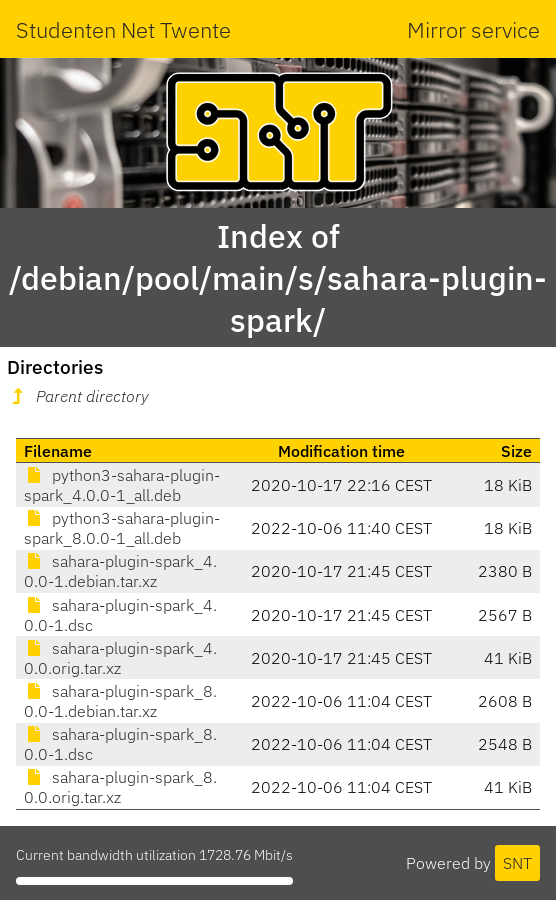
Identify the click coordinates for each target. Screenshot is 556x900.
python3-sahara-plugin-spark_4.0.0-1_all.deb (122, 485)
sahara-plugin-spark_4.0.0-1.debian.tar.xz (120, 571)
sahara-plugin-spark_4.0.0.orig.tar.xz (120, 658)
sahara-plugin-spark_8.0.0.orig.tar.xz (120, 787)
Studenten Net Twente (123, 29)
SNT (517, 863)
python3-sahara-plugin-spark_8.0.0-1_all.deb (122, 528)
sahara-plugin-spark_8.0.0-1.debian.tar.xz (120, 701)
